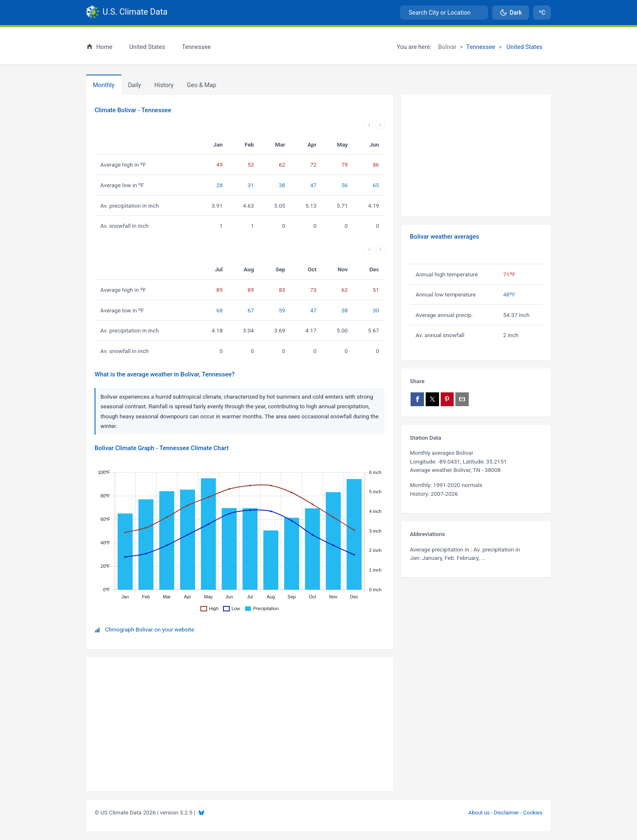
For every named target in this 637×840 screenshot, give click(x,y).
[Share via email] (462, 399)
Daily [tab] (135, 85)
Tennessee (481, 47)
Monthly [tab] (104, 85)
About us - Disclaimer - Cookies (505, 813)
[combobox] (444, 13)
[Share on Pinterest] (447, 399)
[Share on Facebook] (417, 399)
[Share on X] (432, 399)
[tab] (164, 85)
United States (524, 47)
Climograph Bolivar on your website (150, 629)
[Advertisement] (476, 156)
